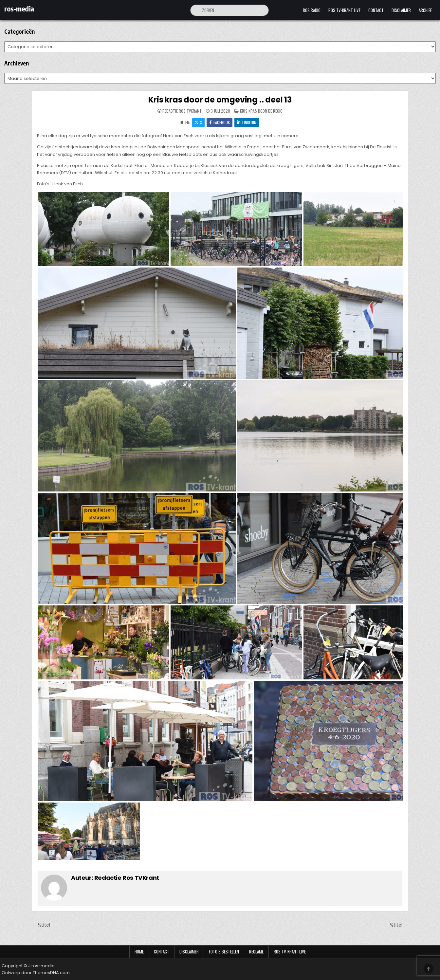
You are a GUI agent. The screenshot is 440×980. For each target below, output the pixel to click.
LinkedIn (247, 122)
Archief (425, 10)
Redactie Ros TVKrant (182, 111)
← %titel (41, 925)
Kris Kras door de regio (261, 111)
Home (139, 952)
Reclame (256, 952)
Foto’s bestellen (224, 952)
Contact (376, 10)
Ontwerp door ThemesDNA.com (36, 973)
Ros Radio (312, 10)
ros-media (19, 9)
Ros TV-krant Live (344, 10)
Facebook (220, 122)
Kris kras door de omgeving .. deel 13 (220, 100)
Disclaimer (401, 10)
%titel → (399, 925)
